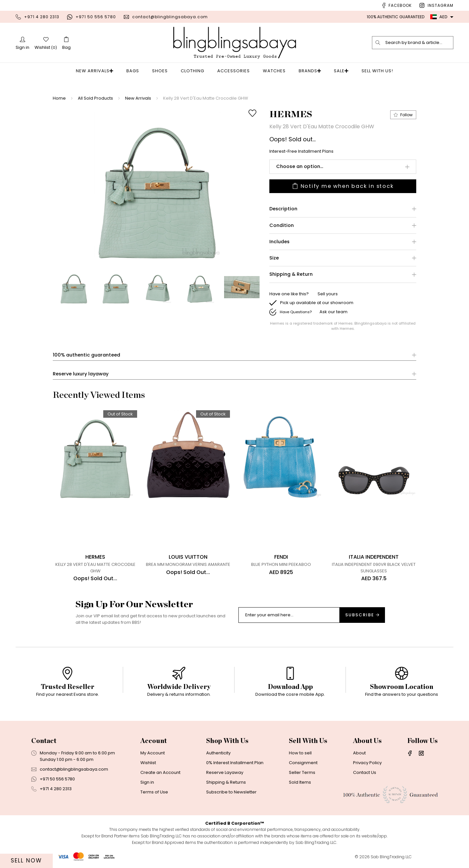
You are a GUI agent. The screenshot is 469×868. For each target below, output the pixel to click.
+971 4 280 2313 (42, 17)
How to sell (300, 757)
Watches (276, 71)
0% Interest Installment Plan (235, 767)
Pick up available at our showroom (317, 303)
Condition (282, 226)
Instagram (441, 5)
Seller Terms (302, 777)
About (359, 757)
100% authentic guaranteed (86, 355)
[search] (378, 43)
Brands (310, 71)
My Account (153, 757)
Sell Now (26, 861)
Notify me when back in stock (343, 186)
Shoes (162, 71)
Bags (135, 71)
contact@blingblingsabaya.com (170, 17)
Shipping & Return (291, 275)
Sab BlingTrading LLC (391, 861)
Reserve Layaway (225, 777)
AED (439, 17)
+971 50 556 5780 (96, 17)
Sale (338, 71)
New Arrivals (99, 71)
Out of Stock (121, 414)
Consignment (303, 767)
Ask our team (334, 312)
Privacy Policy (367, 767)
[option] (157, 185)
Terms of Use (154, 796)
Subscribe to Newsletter (231, 796)
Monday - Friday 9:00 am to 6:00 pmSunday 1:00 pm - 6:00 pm (77, 760)
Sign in (147, 786)
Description (283, 209)
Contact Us (365, 777)
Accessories (235, 71)
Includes (279, 242)
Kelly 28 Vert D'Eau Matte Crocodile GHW (206, 98)
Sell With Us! (372, 71)
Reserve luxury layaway (81, 374)
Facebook (400, 5)
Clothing (194, 71)
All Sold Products (95, 98)
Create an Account (160, 777)
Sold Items (300, 786)
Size (274, 258)
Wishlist (148, 767)
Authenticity (218, 757)
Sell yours (328, 294)
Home (59, 98)
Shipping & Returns (226, 786)
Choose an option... (300, 166)
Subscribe (362, 619)
